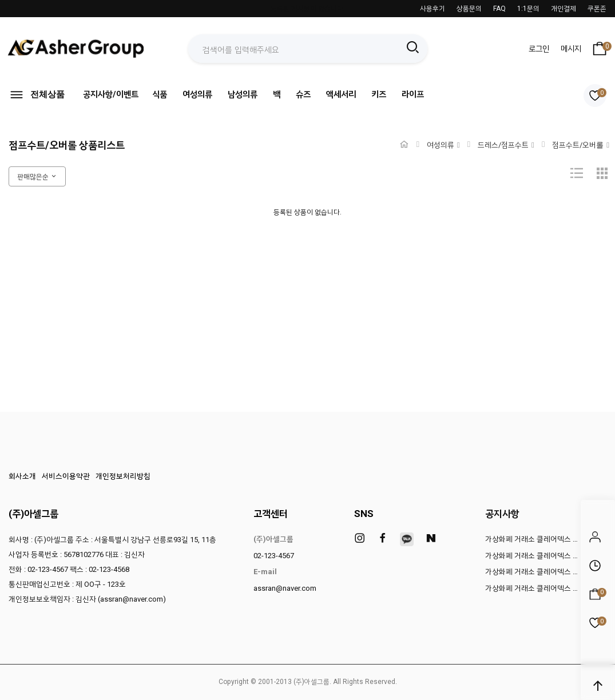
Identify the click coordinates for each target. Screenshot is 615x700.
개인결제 (564, 9)
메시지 (571, 49)
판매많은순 (37, 177)
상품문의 (469, 9)
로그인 (539, 49)
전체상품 (37, 95)
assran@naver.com (285, 588)
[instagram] (360, 539)
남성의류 (243, 94)
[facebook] (383, 539)
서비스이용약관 (66, 476)
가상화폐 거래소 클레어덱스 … (531, 539)
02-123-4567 (274, 556)
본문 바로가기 (0, 0)
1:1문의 (528, 9)
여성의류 (197, 94)
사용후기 (433, 9)
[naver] (431, 539)
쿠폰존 (597, 9)
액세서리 (341, 94)
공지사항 (502, 514)
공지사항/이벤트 (111, 94)
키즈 (379, 94)
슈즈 (303, 94)
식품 (160, 94)
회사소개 (22, 476)
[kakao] (407, 539)
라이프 (413, 94)
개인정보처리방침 (123, 476)
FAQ (499, 9)
